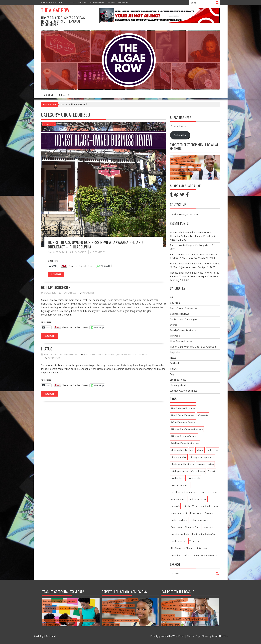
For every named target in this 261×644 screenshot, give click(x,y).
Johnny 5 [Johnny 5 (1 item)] (175, 506)
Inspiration (176, 352)
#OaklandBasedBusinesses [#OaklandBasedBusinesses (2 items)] (185, 443)
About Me (82, 2)
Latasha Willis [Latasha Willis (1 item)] (190, 506)
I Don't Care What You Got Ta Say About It (193, 347)
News (173, 358)
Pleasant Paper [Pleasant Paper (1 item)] (193, 527)
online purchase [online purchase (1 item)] (179, 520)
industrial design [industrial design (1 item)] (198, 499)
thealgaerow (78, 252)
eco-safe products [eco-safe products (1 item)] (180, 485)
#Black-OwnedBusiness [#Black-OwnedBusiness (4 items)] (183, 408)
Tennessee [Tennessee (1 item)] (195, 541)
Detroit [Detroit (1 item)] (211, 471)
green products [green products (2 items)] (179, 499)
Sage (173, 374)
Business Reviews (97, 2)
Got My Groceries (56, 287)
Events (174, 325)
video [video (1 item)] (186, 555)
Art (172, 297)
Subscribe (180, 135)
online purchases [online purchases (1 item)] (200, 520)
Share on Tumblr (78, 266)
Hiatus (47, 349)
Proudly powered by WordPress (167, 636)
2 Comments (54, 358)
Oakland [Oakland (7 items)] (209, 513)
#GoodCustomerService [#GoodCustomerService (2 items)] (183, 422)
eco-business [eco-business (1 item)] (178, 478)
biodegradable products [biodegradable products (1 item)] (202, 457)
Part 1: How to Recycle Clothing (187, 245)
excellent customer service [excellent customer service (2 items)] (184, 492)
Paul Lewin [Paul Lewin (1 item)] (176, 527)
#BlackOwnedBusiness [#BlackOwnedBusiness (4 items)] (183, 415)
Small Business (178, 380)
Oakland (174, 363)
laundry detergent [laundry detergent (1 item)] (209, 506)
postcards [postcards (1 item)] (209, 527)
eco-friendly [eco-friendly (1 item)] (194, 478)
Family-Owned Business (183, 330)
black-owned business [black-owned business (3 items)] (182, 464)
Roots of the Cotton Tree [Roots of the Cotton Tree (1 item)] (205, 534)
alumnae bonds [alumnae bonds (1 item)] (179, 450)
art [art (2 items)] (192, 450)
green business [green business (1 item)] (209, 492)
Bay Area (175, 303)
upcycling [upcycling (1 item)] (176, 555)
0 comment (99, 252)
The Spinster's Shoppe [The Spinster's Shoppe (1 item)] (182, 548)
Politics (174, 369)
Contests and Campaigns (183, 319)
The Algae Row (55, 10)
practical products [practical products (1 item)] (180, 534)
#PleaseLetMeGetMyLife (129, 354)
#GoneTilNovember (94, 354)
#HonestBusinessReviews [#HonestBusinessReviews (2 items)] (184, 436)
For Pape (111, 2)
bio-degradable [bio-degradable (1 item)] (179, 457)
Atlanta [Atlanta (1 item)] (200, 450)
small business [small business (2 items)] (179, 541)
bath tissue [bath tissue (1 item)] (213, 450)
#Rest (145, 354)
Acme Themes (220, 636)
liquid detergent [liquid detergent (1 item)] (179, 513)
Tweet (91, 266)
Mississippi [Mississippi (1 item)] (196, 513)
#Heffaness (111, 354)
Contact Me (123, 2)
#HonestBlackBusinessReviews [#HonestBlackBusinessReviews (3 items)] (187, 429)
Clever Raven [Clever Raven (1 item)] (198, 471)
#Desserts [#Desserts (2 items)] (203, 415)
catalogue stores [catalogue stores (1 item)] (179, 471)
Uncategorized (49, 124)
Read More (56, 274)
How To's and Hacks (181, 341)
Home (72, 2)
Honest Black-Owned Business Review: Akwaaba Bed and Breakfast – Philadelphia (95, 244)
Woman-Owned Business (184, 391)
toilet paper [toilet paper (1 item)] (203, 548)
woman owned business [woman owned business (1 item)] (205, 555)
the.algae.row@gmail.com (184, 214)
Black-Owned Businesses (184, 308)
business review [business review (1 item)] (205, 464)
